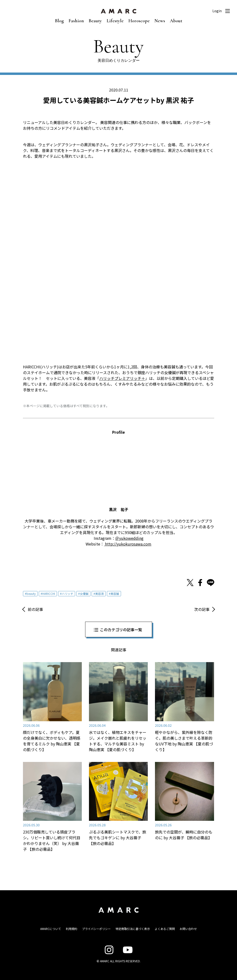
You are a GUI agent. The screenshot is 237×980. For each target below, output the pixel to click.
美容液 (99, 594)
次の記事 (202, 609)
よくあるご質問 (165, 929)
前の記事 (35, 609)
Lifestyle (115, 21)
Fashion (76, 21)
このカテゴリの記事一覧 (121, 630)
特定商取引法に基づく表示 (133, 929)
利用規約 (72, 929)
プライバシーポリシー (96, 929)
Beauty (95, 21)
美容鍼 (115, 594)
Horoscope (139, 21)
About (176, 21)
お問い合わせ (188, 929)
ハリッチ (67, 594)
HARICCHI (49, 594)
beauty (31, 594)
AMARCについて (51, 929)
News (160, 21)
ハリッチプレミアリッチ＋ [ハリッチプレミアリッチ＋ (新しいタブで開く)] (122, 378)
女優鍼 (84, 594)
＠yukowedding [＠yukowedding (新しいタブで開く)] (129, 538)
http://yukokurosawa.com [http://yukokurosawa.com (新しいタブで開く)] (128, 544)
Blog (59, 21)
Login (217, 11)
